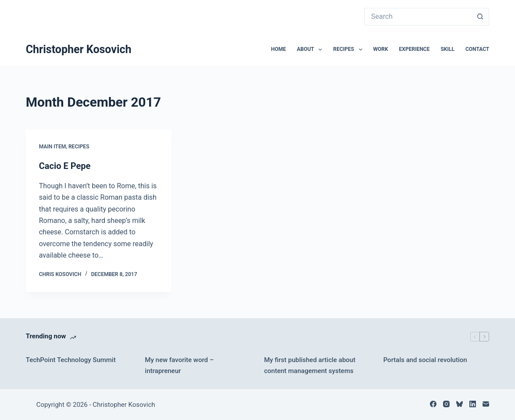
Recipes (349, 50)
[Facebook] (433, 404)
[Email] (486, 404)
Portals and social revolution (425, 360)
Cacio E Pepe (65, 166)
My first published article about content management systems (310, 365)
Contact (477, 49)
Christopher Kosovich (79, 49)
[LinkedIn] (473, 404)
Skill (447, 49)
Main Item (52, 147)
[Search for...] (418, 17)
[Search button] (480, 17)
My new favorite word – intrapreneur (179, 365)
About (311, 50)
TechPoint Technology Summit (71, 360)
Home (279, 49)
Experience (415, 49)
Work (381, 49)
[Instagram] (446, 404)
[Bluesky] (460, 404)
